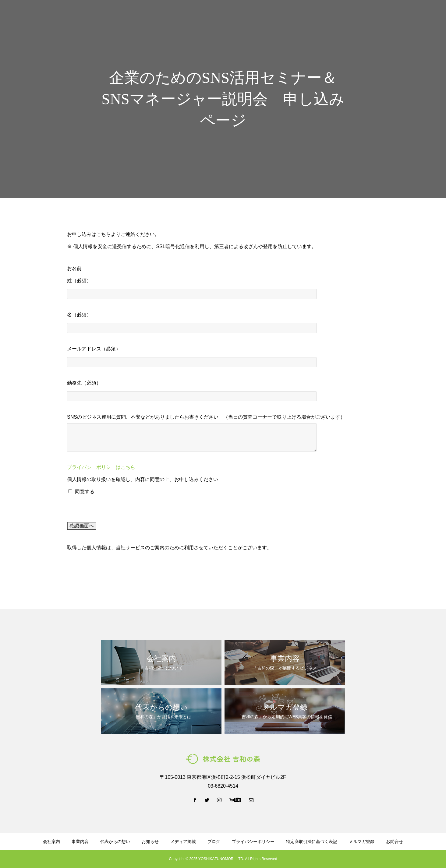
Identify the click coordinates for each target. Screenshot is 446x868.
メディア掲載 (183, 842)
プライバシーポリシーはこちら (101, 467)
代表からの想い (241, 16)
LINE (385, 16)
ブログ (273, 16)
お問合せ (395, 842)
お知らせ (150, 842)
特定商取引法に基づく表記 (312, 842)
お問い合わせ (422, 16)
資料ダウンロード (308, 16)
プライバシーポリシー (253, 842)
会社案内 (179, 16)
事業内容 (207, 16)
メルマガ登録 (349, 16)
